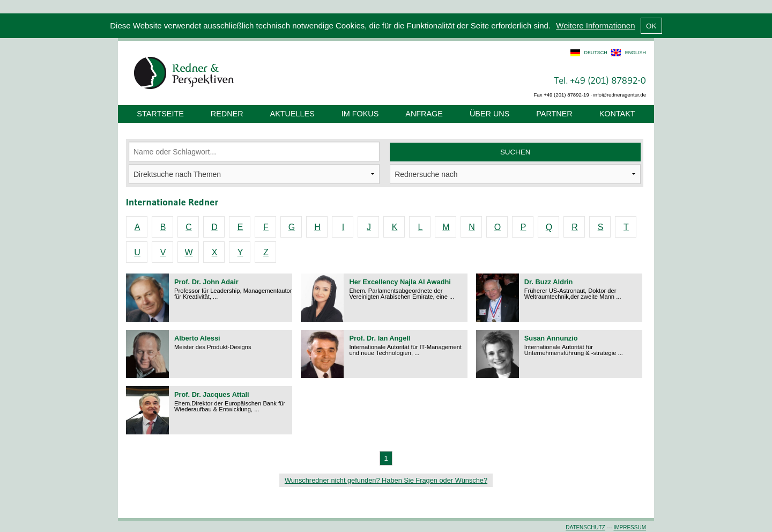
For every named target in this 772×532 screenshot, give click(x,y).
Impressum (630, 527)
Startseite (160, 114)
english (636, 53)
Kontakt (617, 114)
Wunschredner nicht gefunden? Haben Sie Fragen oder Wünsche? (386, 480)
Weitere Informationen (595, 25)
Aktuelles (292, 114)
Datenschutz (585, 527)
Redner (227, 114)
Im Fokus (360, 114)
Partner (554, 114)
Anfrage (424, 114)
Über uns (489, 114)
